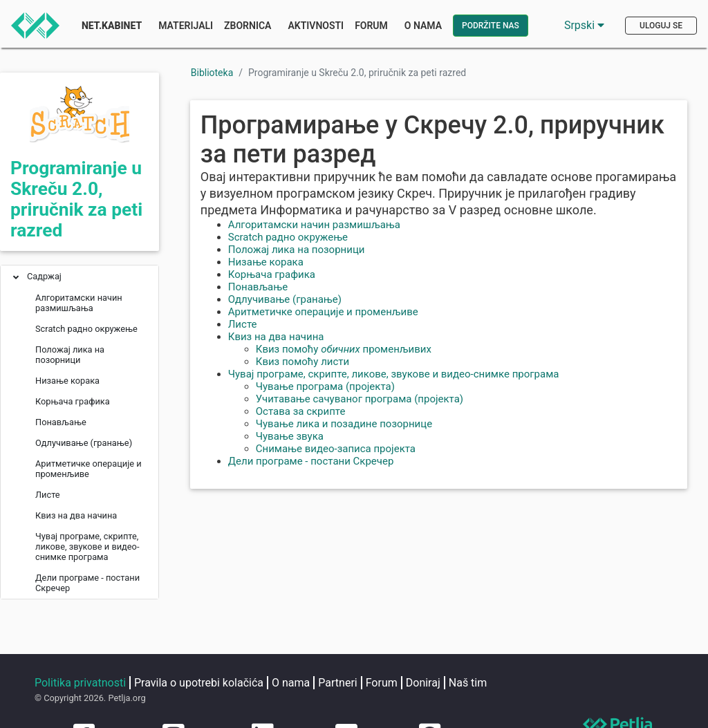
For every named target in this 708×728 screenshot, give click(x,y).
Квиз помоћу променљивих (344, 349)
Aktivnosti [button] (316, 26)
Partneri (337, 683)
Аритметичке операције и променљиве (323, 312)
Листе (243, 324)
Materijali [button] (186, 26)
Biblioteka (212, 73)
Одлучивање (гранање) (285, 299)
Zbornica (248, 26)
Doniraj (423, 683)
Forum (371, 26)
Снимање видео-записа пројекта (336, 449)
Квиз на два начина (276, 337)
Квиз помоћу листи (302, 362)
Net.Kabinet (112, 26)
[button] (16, 278)
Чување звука (290, 436)
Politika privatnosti (80, 683)
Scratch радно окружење (288, 237)
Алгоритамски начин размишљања (314, 225)
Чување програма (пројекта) (325, 386)
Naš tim (468, 683)
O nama (291, 683)
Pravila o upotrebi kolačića (199, 683)
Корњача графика (272, 274)
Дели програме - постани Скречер (311, 461)
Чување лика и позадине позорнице (344, 424)
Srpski (584, 25)
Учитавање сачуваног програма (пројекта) (360, 399)
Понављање (258, 287)
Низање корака (266, 262)
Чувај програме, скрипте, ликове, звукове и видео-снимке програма (394, 374)
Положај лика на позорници (297, 250)
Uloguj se (661, 26)
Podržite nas (491, 26)
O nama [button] (423, 26)
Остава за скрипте (301, 411)
